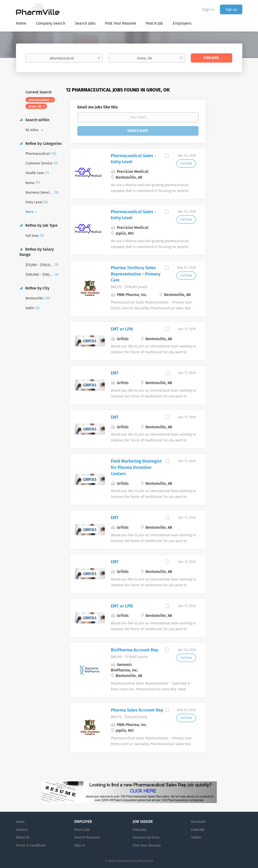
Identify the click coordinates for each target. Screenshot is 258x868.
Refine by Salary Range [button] (37, 252)
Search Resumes (87, 837)
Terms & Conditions (31, 845)
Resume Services (146, 837)
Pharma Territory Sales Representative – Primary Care (136, 274)
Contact (22, 830)
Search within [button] (37, 120)
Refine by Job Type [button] (41, 225)
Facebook (198, 822)
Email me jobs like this (98, 107)
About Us (23, 837)
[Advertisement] (229, 180)
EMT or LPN (122, 329)
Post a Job (82, 830)
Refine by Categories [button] (43, 144)
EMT (115, 373)
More (30, 212)
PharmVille (146, 861)
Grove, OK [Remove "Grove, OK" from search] (35, 106)
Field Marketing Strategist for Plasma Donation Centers (136, 467)
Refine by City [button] (37, 288)
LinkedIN (198, 830)
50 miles (33, 130)
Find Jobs (211, 58)
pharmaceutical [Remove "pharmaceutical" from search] (39, 100)
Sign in (208, 10)
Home (20, 822)
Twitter (196, 837)
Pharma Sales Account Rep (137, 710)
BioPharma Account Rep (135, 650)
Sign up (231, 10)
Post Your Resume (147, 845)
